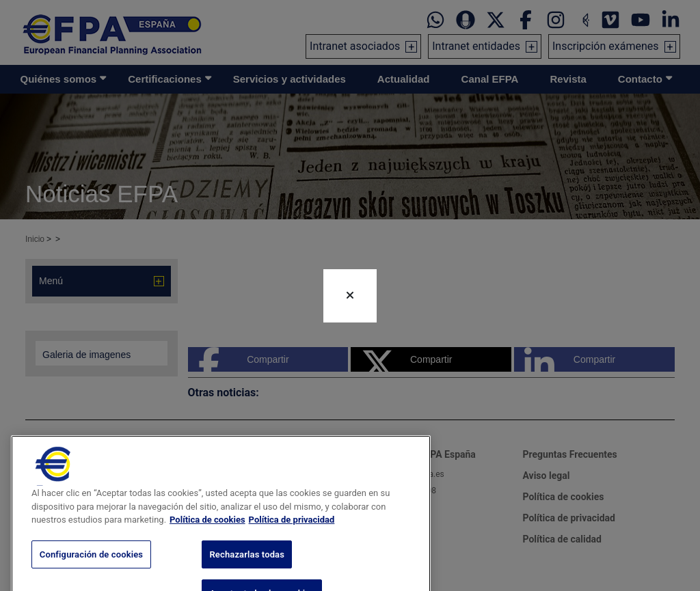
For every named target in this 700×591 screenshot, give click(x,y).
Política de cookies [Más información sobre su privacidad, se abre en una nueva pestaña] (207, 537)
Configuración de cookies (91, 572)
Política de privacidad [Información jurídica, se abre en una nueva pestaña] (292, 537)
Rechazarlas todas (247, 572)
